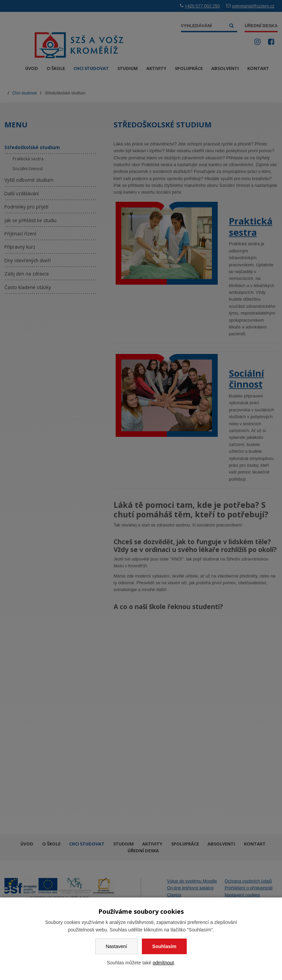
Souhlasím (164, 946)
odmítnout (163, 963)
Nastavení (117, 946)
